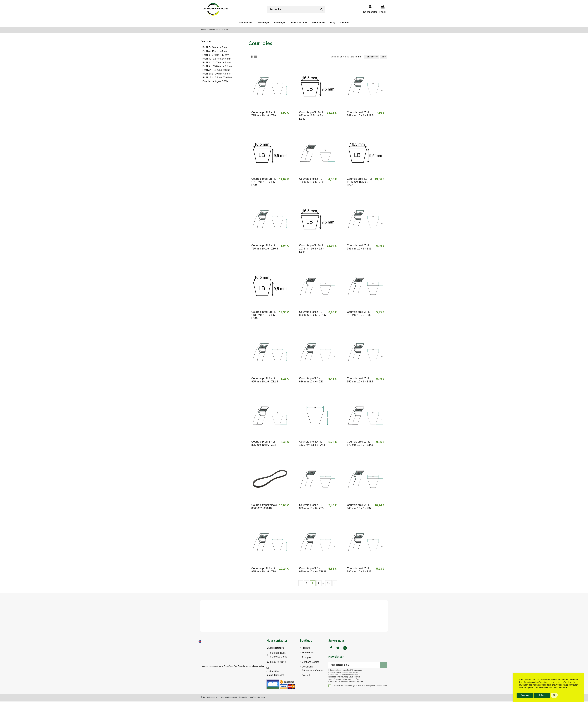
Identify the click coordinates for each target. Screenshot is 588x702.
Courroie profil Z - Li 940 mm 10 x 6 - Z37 (359, 507)
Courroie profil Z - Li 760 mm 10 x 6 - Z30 (311, 181)
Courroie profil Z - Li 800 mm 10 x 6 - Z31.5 (312, 314)
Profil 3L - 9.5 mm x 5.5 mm (217, 59)
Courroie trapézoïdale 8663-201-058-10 (264, 507)
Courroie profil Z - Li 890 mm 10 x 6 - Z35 (311, 507)
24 (383, 57)
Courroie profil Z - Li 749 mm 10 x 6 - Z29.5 (360, 114)
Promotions (308, 654)
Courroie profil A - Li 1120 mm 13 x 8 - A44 (312, 444)
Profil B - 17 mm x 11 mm (216, 55)
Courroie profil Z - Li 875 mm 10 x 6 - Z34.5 (360, 444)
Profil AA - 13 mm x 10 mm (216, 70)
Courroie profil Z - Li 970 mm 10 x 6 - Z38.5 (312, 570)
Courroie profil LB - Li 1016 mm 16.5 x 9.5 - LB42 (264, 183)
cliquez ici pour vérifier (255, 667)
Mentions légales (310, 663)
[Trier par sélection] (370, 57)
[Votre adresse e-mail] (354, 666)
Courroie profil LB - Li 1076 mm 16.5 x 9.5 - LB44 (312, 249)
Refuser (542, 695)
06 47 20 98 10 (278, 663)
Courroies (206, 41)
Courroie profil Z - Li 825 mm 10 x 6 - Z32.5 (265, 381)
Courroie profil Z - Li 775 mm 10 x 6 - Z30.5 (265, 247)
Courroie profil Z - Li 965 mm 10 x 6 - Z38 (264, 570)
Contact (306, 676)
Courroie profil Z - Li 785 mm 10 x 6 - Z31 (359, 247)
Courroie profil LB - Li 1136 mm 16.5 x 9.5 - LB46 (264, 316)
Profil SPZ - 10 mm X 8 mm (217, 74)
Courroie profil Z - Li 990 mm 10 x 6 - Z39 (359, 570)
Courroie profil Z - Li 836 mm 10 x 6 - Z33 (311, 381)
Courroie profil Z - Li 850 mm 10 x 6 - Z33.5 (360, 381)
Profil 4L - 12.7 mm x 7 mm (216, 63)
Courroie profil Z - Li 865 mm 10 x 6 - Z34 (264, 444)
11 (329, 584)
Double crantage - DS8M (215, 81)
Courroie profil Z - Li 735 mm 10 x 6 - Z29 (264, 114)
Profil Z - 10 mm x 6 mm (215, 47)
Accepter (525, 695)
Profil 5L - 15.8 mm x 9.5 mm (217, 66)
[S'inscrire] (384, 666)
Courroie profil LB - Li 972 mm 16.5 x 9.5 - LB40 (312, 116)
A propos (306, 658)
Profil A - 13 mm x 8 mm (215, 51)
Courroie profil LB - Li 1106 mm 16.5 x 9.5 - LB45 (359, 183)
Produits (306, 649)
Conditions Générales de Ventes (313, 670)
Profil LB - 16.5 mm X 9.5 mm (218, 78)
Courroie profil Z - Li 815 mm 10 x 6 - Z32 (359, 314)
